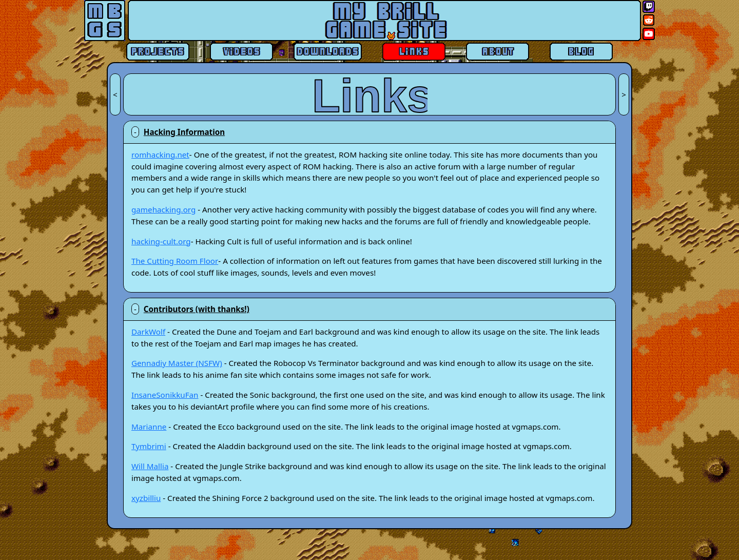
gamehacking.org (163, 209)
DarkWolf (148, 332)
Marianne (149, 427)
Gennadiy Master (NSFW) (177, 363)
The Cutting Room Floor (175, 261)
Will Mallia (150, 466)
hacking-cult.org (161, 241)
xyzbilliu (146, 498)
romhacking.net (160, 155)
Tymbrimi (149, 446)
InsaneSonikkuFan (165, 395)
